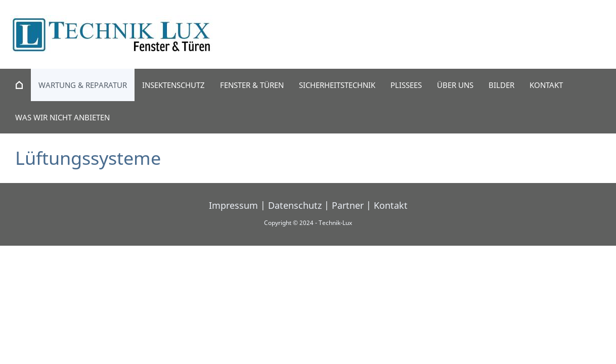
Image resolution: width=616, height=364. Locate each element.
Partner (348, 205)
